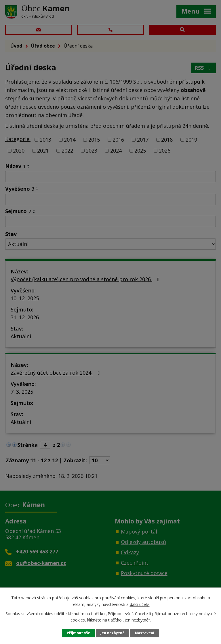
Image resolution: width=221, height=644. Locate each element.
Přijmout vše (78, 633)
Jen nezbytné (113, 633)
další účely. (140, 604)
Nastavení (145, 633)
